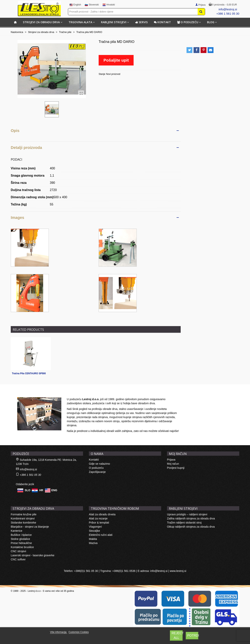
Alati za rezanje (98, 518)
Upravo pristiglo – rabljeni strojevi (187, 514)
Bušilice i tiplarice (21, 535)
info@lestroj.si (228, 9)
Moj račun (173, 464)
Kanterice (17, 531)
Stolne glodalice (20, 539)
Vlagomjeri (95, 527)
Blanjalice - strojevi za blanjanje (30, 527)
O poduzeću (188, 22)
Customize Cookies (79, 632)
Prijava (171, 460)
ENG (54, 490)
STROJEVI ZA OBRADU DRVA (41, 22)
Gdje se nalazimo (99, 464)
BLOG (211, 22)
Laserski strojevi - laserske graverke (33, 555)
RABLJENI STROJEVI (114, 22)
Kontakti (94, 460)
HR (41, 490)
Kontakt (162, 22)
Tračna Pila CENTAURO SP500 (29, 373)
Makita (93, 539)
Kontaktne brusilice (22, 547)
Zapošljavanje (97, 472)
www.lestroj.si (178, 571)
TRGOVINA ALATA (80, 22)
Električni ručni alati (101, 535)
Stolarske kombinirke (23, 523)
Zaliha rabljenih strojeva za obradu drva (191, 518)
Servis (141, 22)
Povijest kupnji (176, 468)
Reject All (177, 636)
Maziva (93, 543)
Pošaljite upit (116, 60)
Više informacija (59, 632)
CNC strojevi (18, 551)
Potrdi (193, 636)
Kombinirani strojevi (23, 518)
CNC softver (18, 559)
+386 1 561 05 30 (228, 14)
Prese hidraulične (21, 543)
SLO (28, 490)
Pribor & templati (99, 523)
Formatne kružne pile (24, 514)
